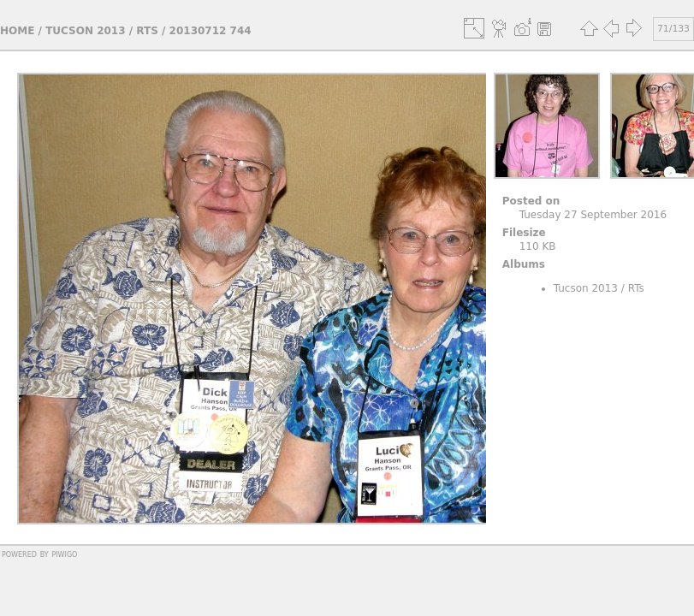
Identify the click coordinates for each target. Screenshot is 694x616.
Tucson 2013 (85, 31)
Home (17, 31)
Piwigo (64, 554)
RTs (147, 31)
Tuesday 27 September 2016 (593, 215)
